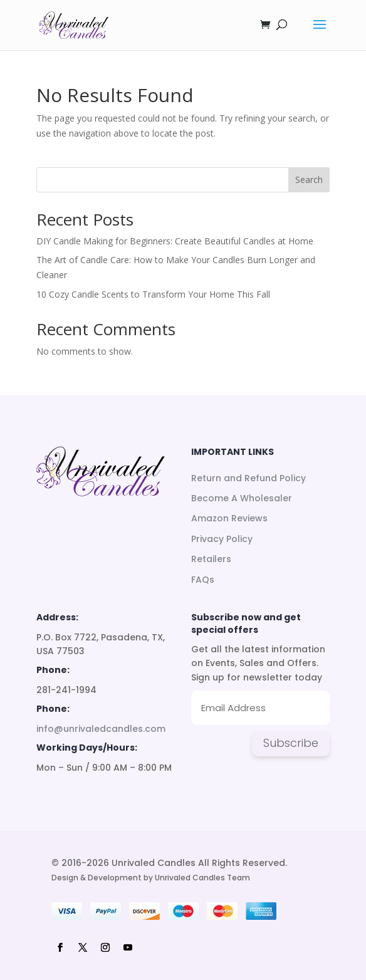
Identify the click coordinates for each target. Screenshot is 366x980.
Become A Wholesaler (242, 498)
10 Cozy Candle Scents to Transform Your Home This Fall (153, 294)
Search (309, 180)
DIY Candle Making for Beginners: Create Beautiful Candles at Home (175, 241)
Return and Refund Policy (248, 478)
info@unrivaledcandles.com (101, 729)
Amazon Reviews (229, 518)
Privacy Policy (222, 539)
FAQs (203, 580)
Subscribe (291, 743)
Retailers (211, 559)
